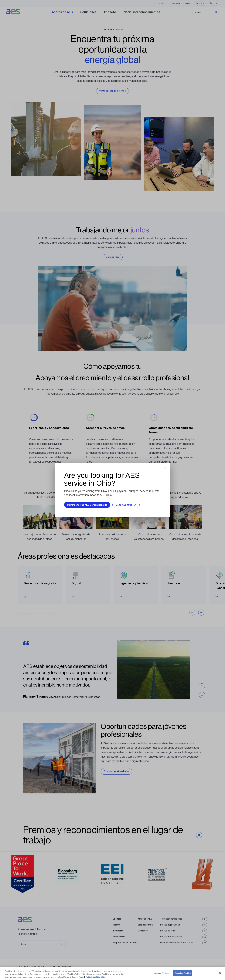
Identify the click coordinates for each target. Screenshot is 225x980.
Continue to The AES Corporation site (87, 505)
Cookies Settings (162, 973)
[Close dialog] (165, 468)
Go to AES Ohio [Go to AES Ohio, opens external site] (126, 505)
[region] (112, 973)
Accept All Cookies (183, 973)
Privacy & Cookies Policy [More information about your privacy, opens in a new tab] (95, 977)
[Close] (220, 973)
